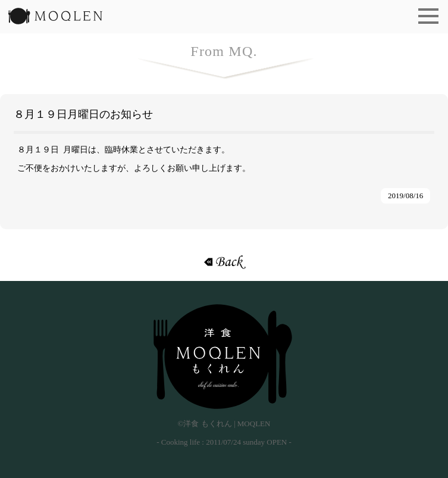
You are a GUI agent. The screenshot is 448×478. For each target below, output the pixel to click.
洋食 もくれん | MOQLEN (55, 20)
